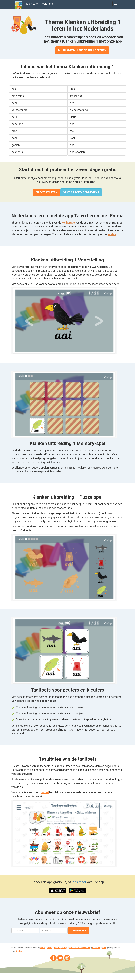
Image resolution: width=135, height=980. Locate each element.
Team (50, 947)
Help (104, 947)
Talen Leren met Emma (39, 4)
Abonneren (79, 930)
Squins (19, 951)
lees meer (79, 882)
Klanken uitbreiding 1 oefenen (82, 50)
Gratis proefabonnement (81, 192)
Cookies (96, 947)
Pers (43, 947)
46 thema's (68, 223)
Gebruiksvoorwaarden (80, 947)
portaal (112, 234)
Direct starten (47, 192)
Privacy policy (61, 947)
